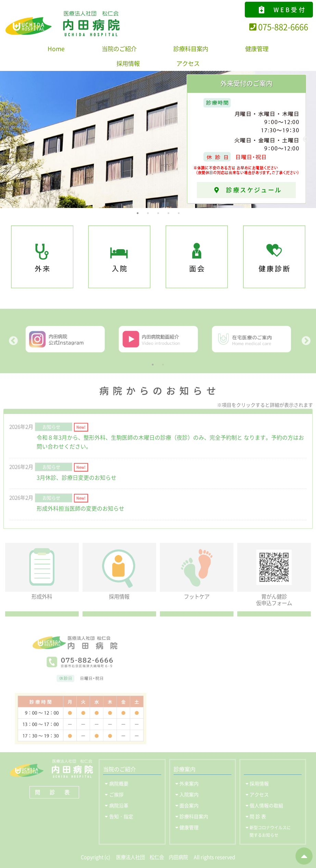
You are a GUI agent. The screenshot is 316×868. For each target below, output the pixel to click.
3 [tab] (158, 213)
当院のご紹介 (119, 49)
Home (56, 49)
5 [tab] (179, 213)
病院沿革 (119, 805)
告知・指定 (121, 816)
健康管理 (257, 49)
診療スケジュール (250, 190)
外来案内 (189, 783)
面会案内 (189, 805)
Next (306, 139)
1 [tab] (138, 213)
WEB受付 (282, 9)
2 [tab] (148, 213)
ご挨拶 (116, 794)
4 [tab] (168, 213)
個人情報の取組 (266, 805)
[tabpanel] (158, 139)
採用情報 (128, 63)
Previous (9, 139)
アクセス (188, 63)
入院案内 (189, 794)
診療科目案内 (191, 49)
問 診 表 (54, 792)
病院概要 (119, 783)
